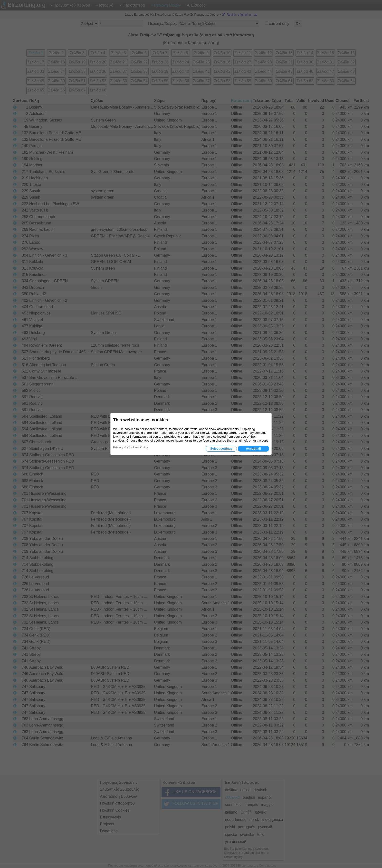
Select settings (221, 449)
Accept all (253, 449)
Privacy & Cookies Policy (131, 447)
